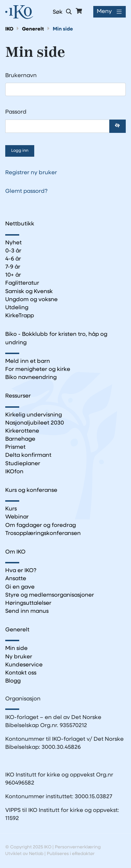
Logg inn (20, 151)
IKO (9, 29)
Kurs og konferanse (31, 490)
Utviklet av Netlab (24, 854)
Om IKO (15, 552)
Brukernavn (23, 76)
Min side (63, 29)
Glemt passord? (26, 191)
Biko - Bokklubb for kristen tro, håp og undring (56, 338)
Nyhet (13, 243)
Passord (18, 112)
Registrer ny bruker (31, 173)
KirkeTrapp (20, 316)
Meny (104, 12)
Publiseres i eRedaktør (71, 854)
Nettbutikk (20, 224)
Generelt (33, 29)
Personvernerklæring (78, 847)
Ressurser (18, 396)
